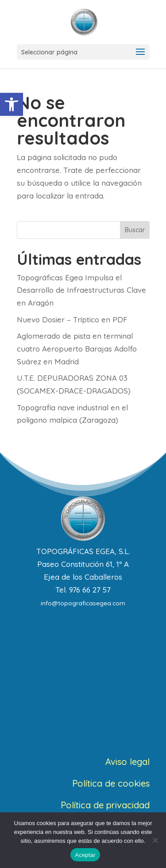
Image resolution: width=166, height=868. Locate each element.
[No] (155, 840)
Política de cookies (111, 783)
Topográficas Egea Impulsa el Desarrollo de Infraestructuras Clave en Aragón (81, 290)
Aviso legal (127, 762)
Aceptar (85, 855)
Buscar (135, 230)
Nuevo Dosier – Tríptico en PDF (72, 319)
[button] (12, 104)
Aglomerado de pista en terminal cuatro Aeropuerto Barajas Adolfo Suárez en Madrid (77, 349)
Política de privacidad (105, 805)
